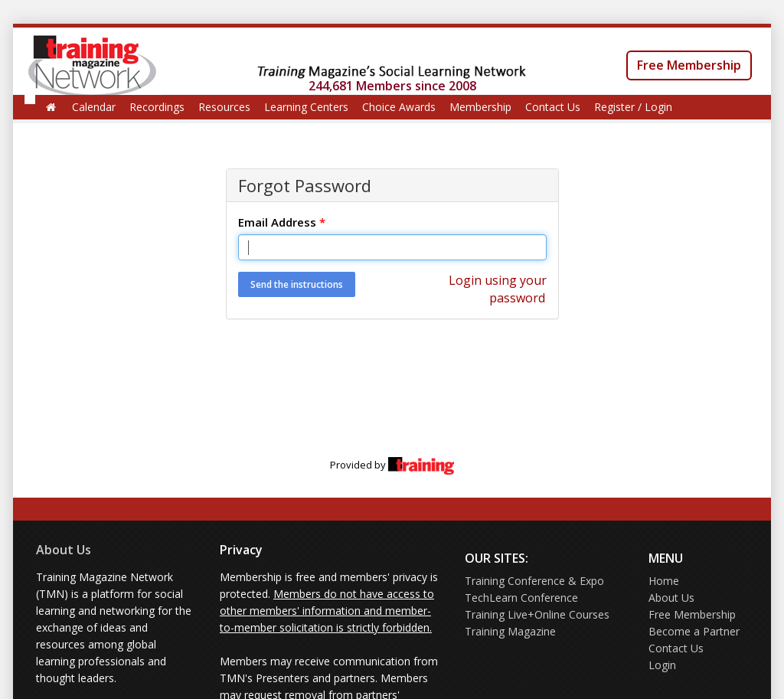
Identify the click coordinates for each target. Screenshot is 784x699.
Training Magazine (510, 631)
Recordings (157, 107)
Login (662, 665)
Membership (480, 107)
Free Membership (689, 65)
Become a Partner (694, 631)
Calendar (94, 107)
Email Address (282, 222)
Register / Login (633, 107)
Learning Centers (306, 107)
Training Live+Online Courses (537, 614)
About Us (64, 550)
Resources (224, 107)
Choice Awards (399, 107)
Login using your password (498, 289)
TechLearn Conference (521, 598)
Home (664, 581)
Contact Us (553, 107)
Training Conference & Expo (534, 581)
